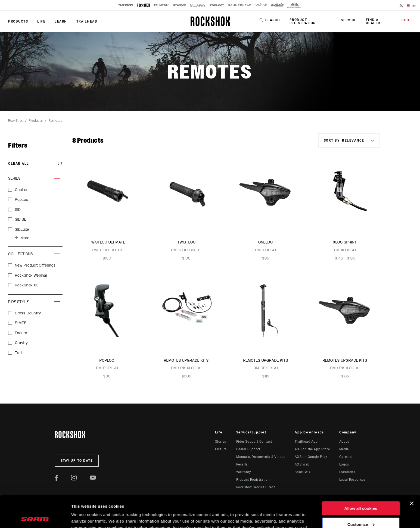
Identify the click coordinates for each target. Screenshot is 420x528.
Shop (407, 20)
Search (273, 20)
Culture (221, 449)
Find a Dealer (373, 21)
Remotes (55, 121)
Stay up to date (77, 461)
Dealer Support (248, 449)
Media (344, 449)
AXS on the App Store (312, 449)
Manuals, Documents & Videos (261, 457)
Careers (345, 457)
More (25, 238)
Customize (361, 492)
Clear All (19, 164)
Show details (84, 517)
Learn (61, 21)
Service (349, 20)
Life (41, 21)
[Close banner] (412, 471)
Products (18, 21)
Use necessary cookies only (361, 508)
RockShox (15, 121)
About (344, 442)
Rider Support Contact (254, 442)
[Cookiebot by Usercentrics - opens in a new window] (35, 517)
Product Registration (303, 21)
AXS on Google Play (311, 457)
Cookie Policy (132, 502)
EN (412, 6)
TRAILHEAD (87, 21)
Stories (221, 442)
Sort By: (211, 140)
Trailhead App (306, 442)
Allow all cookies (361, 477)
